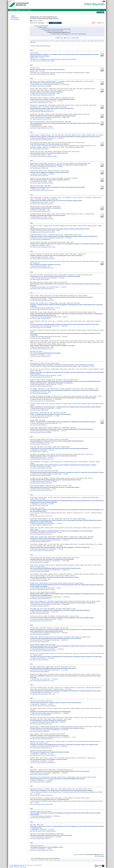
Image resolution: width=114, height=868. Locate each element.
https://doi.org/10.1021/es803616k (41, 731)
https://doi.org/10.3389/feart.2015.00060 (42, 468)
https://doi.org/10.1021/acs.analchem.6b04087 (44, 401)
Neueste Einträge (15, 19)
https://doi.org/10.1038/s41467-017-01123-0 (43, 349)
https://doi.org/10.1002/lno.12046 (40, 168)
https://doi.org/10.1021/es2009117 (41, 672)
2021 (53, 41)
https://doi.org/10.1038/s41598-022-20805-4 (43, 183)
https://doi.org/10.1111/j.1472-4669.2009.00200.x (44, 706)
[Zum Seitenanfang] (100, 856)
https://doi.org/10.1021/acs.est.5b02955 (42, 432)
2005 (31, 43)
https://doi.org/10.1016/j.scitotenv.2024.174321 (44, 95)
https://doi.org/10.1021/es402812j (41, 562)
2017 (66, 41)
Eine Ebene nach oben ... (38, 21)
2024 (44, 41)
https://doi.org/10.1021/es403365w (41, 571)
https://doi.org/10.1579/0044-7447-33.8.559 (43, 850)
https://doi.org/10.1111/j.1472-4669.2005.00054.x (44, 831)
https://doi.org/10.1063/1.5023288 (41, 280)
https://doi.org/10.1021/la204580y (41, 660)
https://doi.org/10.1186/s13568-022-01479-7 (43, 190)
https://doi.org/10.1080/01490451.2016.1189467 (44, 309)
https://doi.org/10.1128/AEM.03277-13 (42, 542)
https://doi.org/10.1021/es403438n (41, 606)
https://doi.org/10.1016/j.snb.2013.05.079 (42, 621)
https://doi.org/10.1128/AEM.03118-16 (42, 338)
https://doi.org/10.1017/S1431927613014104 (43, 551)
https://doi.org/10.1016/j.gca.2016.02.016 (42, 377)
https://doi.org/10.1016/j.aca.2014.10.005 (42, 483)
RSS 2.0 (101, 23)
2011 (86, 41)
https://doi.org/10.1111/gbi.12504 (40, 176)
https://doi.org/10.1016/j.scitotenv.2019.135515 (44, 232)
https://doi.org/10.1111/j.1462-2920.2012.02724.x (44, 651)
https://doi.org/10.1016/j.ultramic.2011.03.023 (43, 681)
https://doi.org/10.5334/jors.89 (40, 425)
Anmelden (102, 10)
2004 (35, 43)
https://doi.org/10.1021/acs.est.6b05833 (42, 328)
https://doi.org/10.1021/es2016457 (41, 642)
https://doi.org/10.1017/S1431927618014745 (43, 289)
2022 (50, 41)
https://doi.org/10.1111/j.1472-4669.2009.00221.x (44, 755)
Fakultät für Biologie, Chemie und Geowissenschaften (54, 29)
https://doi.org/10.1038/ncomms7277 (41, 444)
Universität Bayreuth (39, 26)
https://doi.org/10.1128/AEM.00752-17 (42, 319)
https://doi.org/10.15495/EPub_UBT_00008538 (44, 74)
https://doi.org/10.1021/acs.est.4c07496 (42, 119)
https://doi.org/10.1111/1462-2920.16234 (42, 140)
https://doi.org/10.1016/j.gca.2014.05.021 (42, 534)
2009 (92, 41)
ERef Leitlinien (15, 18)
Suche (24, 10)
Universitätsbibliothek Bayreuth (17, 865)
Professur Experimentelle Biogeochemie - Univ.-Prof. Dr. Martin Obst (68, 34)
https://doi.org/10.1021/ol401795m (41, 613)
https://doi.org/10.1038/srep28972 (41, 394)
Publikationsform (75, 38)
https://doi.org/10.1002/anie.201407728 (42, 476)
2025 (40, 41)
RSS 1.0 (95, 23)
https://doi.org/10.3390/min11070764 (41, 211)
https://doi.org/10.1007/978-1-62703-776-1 (43, 516)
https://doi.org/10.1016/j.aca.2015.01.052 (42, 490)
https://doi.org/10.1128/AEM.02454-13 (42, 599)
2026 (37, 41)
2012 (83, 41)
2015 (73, 41)
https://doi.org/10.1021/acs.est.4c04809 (42, 86)
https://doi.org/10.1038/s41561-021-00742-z (43, 204)
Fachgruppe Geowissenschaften (52, 31)
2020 (57, 41)
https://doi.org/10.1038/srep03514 (41, 580)
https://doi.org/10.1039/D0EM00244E (41, 240)
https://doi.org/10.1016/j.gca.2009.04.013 (42, 748)
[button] (55, 23)
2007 (99, 41)
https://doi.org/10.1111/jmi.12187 (40, 418)
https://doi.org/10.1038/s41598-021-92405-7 (43, 219)
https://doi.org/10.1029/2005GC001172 (42, 818)
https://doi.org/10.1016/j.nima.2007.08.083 (43, 804)
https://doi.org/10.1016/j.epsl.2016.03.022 (42, 386)
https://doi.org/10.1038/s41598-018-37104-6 (43, 268)
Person (69, 38)
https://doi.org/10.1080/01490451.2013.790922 (44, 590)
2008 (96, 41)
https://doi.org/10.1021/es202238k (41, 634)
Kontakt (11, 867)
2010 (89, 41)
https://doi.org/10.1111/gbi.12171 (40, 452)
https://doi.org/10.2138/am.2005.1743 (41, 839)
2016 (70, 41)
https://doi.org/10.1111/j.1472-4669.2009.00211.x (44, 763)
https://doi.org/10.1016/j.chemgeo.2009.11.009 (44, 694)
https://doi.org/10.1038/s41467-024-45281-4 (43, 112)
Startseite (12, 10)
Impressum (17, 867)
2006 (102, 41)
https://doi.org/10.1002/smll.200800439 (42, 782)
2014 (76, 41)
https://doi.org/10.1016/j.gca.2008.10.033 (42, 724)
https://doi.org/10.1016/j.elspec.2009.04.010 (43, 739)
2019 (60, 41)
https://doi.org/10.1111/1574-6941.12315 (42, 525)
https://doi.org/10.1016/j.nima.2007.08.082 (43, 795)
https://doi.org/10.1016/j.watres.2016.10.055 (43, 300)
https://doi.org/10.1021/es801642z (41, 774)
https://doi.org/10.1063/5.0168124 (41, 149)
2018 (63, 41)
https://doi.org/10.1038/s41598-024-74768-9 (43, 128)
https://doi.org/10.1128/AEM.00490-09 (42, 715)
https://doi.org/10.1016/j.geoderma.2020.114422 (44, 247)
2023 (47, 41)
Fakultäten (40, 28)
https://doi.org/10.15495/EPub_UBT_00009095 (44, 61)
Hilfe (29, 10)
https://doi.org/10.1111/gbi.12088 (40, 505)
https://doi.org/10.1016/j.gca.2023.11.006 (42, 103)
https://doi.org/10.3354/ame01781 (41, 410)
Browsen (18, 10)
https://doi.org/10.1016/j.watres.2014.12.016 (43, 459)
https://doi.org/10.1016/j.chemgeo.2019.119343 (44, 259)
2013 (79, 41)
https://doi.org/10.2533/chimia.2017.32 (42, 356)
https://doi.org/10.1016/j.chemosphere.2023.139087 (45, 156)
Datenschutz (23, 867)
